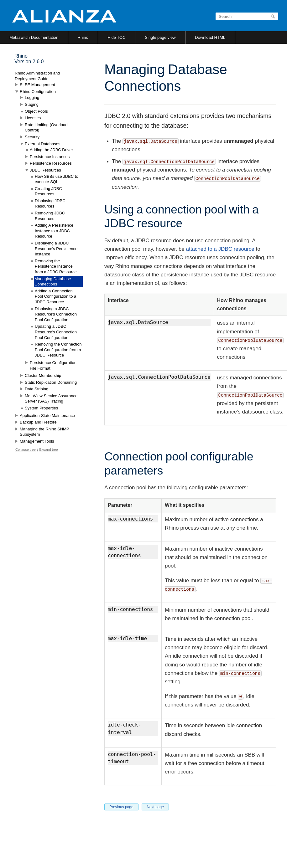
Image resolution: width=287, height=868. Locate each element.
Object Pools (36, 111)
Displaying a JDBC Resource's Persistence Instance (56, 249)
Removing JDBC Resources (50, 216)
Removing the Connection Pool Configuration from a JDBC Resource (58, 350)
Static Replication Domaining (51, 382)
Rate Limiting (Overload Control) (46, 128)
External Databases (42, 144)
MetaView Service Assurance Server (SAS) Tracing (51, 399)
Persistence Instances (50, 157)
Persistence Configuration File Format (53, 365)
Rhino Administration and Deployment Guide (37, 76)
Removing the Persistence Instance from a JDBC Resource (56, 266)
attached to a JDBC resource (220, 249)
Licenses (33, 118)
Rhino (83, 37)
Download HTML (210, 37)
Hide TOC (116, 37)
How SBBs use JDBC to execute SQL (57, 179)
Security (32, 137)
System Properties (41, 408)
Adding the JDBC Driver (51, 150)
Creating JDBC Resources (48, 191)
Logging (32, 98)
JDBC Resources (45, 170)
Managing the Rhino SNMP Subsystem (44, 432)
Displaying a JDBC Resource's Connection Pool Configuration (56, 314)
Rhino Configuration (38, 92)
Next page (155, 807)
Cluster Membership (43, 375)
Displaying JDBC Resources (50, 204)
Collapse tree (26, 449)
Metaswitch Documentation (34, 37)
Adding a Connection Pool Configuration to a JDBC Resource (55, 296)
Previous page (121, 807)
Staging (32, 104)
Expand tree (48, 449)
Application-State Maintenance (47, 416)
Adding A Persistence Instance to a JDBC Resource (54, 231)
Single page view (160, 37)
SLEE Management (37, 85)
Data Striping (37, 389)
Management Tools (37, 441)
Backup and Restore (38, 422)
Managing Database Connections (53, 282)
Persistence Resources (51, 163)
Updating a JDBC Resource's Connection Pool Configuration (56, 332)
